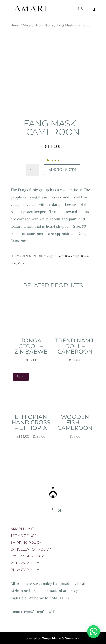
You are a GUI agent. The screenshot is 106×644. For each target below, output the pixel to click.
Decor (85, 256)
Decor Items (44, 25)
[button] (94, 632)
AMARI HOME (22, 529)
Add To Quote (62, 170)
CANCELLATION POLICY (31, 549)
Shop (27, 25)
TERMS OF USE (24, 536)
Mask (21, 263)
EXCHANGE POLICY (27, 556)
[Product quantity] (32, 170)
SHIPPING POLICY (26, 543)
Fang (13, 263)
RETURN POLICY (25, 563)
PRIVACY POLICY (25, 570)
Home (15, 25)
